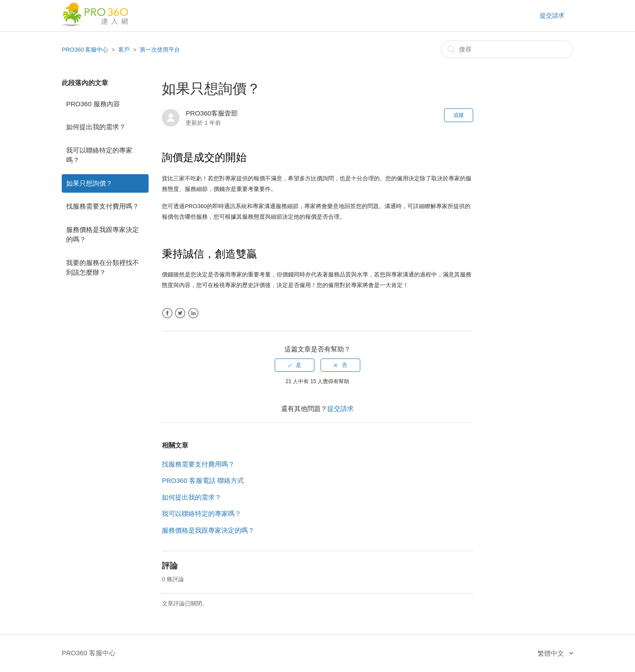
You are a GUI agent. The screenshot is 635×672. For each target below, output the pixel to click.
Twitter (180, 313)
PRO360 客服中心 (85, 50)
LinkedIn (193, 313)
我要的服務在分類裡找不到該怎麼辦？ (103, 268)
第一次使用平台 (160, 50)
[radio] (295, 365)
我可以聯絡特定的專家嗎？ (99, 155)
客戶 (124, 50)
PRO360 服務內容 (93, 104)
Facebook (167, 313)
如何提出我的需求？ (96, 127)
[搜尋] (507, 49)
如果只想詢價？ (89, 183)
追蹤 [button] (459, 115)
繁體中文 (552, 653)
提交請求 (552, 15)
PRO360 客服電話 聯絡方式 (203, 480)
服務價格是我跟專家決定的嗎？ (103, 235)
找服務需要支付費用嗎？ (103, 206)
